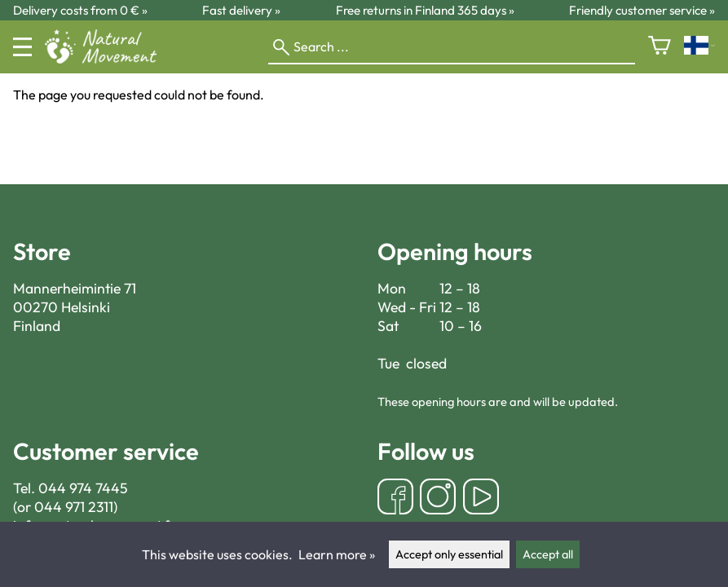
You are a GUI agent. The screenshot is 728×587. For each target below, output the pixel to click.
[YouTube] (481, 499)
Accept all (548, 554)
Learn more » (337, 554)
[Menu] (22, 47)
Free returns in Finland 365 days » (425, 10)
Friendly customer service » (642, 10)
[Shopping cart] (660, 47)
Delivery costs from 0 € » (80, 10)
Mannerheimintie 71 (75, 288)
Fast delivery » (241, 10)
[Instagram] (438, 499)
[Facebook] (395, 499)
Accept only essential (449, 554)
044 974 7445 (83, 488)
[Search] (452, 47)
